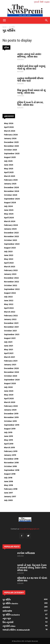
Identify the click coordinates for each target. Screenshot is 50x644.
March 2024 (10, 221)
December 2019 (11, 413)
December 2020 (11, 368)
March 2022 (10, 312)
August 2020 (10, 383)
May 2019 (8, 440)
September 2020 (12, 380)
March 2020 (10, 402)
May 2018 (8, 485)
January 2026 (10, 138)
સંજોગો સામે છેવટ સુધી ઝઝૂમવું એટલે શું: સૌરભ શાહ (31, 67)
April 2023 (9, 263)
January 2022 (10, 319)
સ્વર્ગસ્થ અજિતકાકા (26, 553)
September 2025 (12, 153)
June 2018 (8, 481)
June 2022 (9, 300)
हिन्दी (42, 2)
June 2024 (9, 210)
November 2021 (11, 327)
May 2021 (8, 349)
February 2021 (11, 361)
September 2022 (12, 289)
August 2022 (10, 293)
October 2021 (10, 331)
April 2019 (9, 444)
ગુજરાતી (37, 2)
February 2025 (11, 180)
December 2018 (11, 459)
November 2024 (12, 191)
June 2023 (9, 255)
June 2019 (8, 436)
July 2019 (8, 432)
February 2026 (11, 135)
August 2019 (10, 429)
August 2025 (10, 157)
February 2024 (11, 225)
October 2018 (10, 466)
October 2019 (10, 421)
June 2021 (8, 346)
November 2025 (11, 146)
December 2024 (11, 187)
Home (5, 27)
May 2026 (9, 123)
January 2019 (10, 455)
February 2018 (11, 489)
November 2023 (11, 236)
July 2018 (8, 478)
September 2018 (12, 470)
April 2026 (9, 127)
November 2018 (11, 462)
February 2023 (11, 270)
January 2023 (10, 274)
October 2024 (11, 195)
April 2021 (9, 353)
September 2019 (12, 425)
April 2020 (9, 398)
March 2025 (10, 176)
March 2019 (9, 447)
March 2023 (10, 266)
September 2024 (12, 199)
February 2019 (11, 451)
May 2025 (9, 168)
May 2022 (9, 304)
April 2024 (9, 217)
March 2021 (9, 357)
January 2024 (10, 229)
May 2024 (9, 214)
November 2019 (11, 417)
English (47, 2)
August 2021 (10, 338)
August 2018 (10, 474)
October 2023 (10, 240)
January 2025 (10, 184)
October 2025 (10, 150)
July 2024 (8, 206)
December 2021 (11, 323)
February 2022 (11, 315)
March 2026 (10, 131)
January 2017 (10, 496)
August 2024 (10, 202)
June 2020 (9, 391)
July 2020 (8, 387)
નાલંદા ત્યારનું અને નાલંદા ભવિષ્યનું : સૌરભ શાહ (29, 55)
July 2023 (8, 251)
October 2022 (11, 285)
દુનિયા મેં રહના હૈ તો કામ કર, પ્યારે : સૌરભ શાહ (30, 104)
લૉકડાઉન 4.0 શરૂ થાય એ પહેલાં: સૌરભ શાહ (32, 579)
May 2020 (9, 395)
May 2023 (9, 259)
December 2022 (11, 278)
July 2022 (8, 297)
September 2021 (12, 334)
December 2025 (11, 142)
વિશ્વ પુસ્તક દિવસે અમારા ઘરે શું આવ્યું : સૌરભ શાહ (31, 92)
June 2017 (8, 493)
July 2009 (8, 500)
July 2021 (8, 342)
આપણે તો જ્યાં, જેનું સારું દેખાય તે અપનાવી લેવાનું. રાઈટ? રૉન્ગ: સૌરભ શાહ (32, 568)
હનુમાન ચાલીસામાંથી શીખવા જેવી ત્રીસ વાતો (30, 79)
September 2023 (12, 244)
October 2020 (11, 376)
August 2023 (10, 248)
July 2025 (8, 161)
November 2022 (11, 282)
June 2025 (9, 165)
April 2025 (9, 172)
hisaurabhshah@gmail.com (29, 529)
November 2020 (11, 372)
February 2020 (11, 406)
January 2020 (10, 410)
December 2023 (11, 233)
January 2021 (10, 364)
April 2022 (9, 308)
